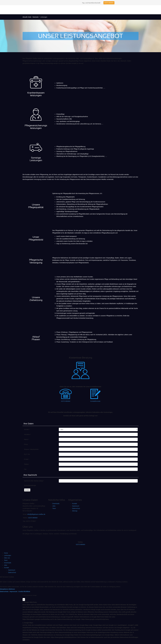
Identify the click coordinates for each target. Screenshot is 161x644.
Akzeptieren (4, 589)
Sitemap (75, 511)
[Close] (24, 600)
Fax (25, 469)
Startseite (35, 17)
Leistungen (8, 555)
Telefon (26, 464)
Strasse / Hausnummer (31, 449)
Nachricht (34, 481)
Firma (26, 444)
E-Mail (27, 459)
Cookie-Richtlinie (24, 592)
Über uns (7, 558)
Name (27, 439)
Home (6, 553)
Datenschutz (76, 508)
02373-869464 (109, 3)
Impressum (76, 506)
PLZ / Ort (27, 454)
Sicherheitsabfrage (30, 485)
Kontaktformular (95, 401)
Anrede (27, 430)
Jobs (54, 506)
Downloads (56, 504)
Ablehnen (12, 589)
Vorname (28, 434)
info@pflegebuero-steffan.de (36, 514)
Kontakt (74, 504)
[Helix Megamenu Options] (157, 10)
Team (54, 508)
